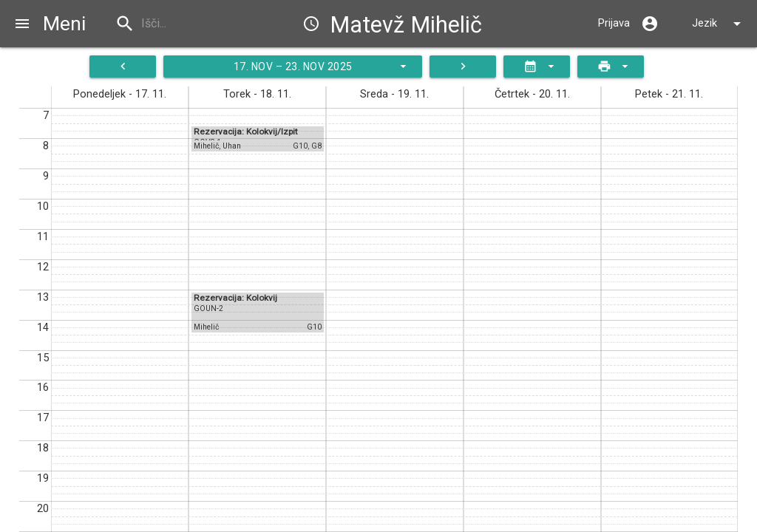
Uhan (232, 146)
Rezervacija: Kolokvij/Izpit (246, 132)
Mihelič (206, 146)
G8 (316, 146)
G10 (300, 146)
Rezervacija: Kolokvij (235, 298)
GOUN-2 (208, 308)
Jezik (719, 24)
